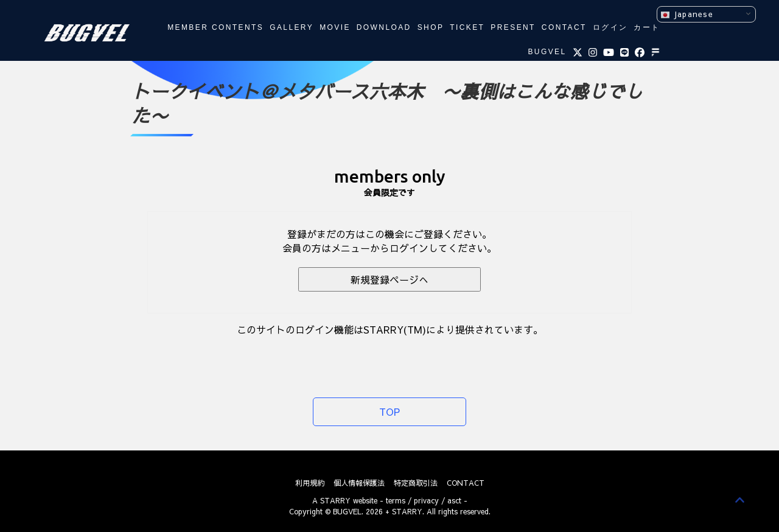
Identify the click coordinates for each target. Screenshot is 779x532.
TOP (389, 411)
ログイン (610, 27)
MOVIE (335, 27)
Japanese (687, 14)
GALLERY (292, 27)
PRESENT (513, 27)
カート (647, 27)
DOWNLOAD (384, 27)
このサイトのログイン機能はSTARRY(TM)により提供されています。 (390, 329)
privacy (426, 500)
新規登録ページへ (389, 279)
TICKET (467, 27)
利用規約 (310, 483)
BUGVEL (547, 52)
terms (396, 500)
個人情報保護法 (359, 483)
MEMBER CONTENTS (215, 27)
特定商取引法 (416, 483)
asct (454, 500)
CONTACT (564, 27)
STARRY (335, 500)
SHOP (431, 27)
